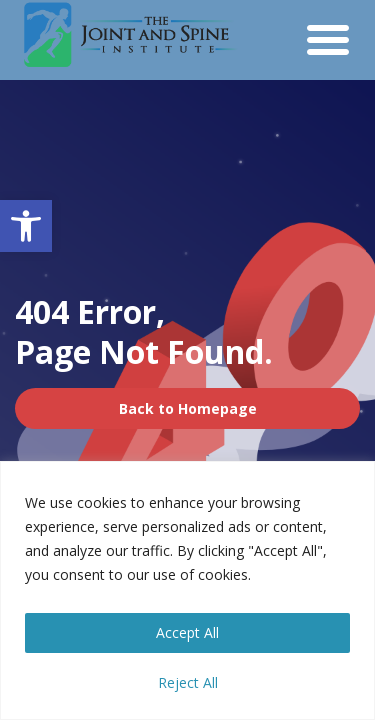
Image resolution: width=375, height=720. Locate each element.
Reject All (188, 682)
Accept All (187, 632)
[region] (187, 590)
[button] (26, 226)
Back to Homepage (188, 408)
